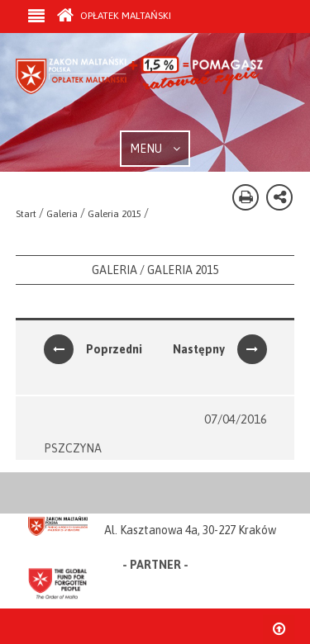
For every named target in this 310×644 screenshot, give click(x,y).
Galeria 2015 (114, 214)
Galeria (62, 214)
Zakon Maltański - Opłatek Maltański (140, 93)
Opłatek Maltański (114, 16)
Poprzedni (93, 349)
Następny (220, 349)
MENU (155, 149)
